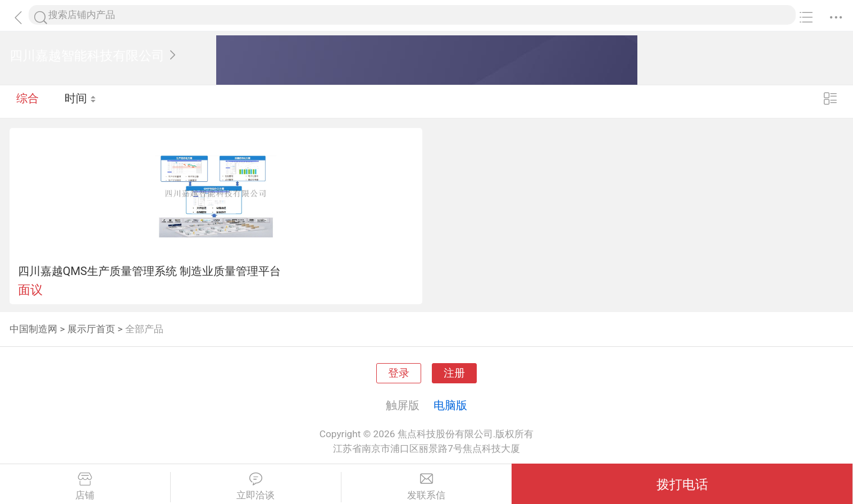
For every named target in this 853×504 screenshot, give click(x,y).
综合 (28, 101)
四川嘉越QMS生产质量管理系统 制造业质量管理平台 (149, 271)
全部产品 (144, 329)
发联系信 (427, 487)
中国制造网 (33, 329)
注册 (454, 373)
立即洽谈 (256, 487)
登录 (399, 373)
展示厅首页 (91, 329)
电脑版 (450, 405)
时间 (81, 101)
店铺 (85, 487)
